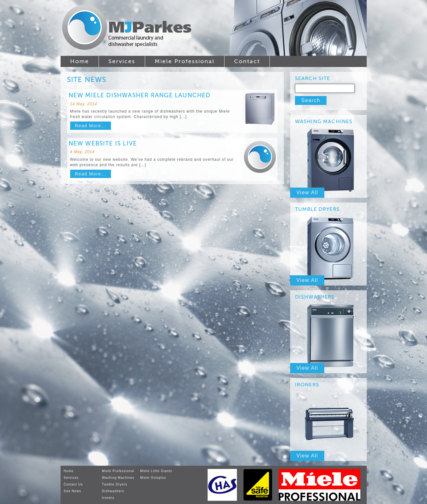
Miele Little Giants (156, 471)
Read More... (91, 126)
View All (307, 193)
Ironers (108, 498)
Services (122, 61)
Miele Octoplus (153, 478)
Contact (247, 61)
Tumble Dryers (115, 484)
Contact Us (73, 484)
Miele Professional (185, 61)
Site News (73, 491)
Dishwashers (113, 491)
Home (80, 61)
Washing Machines (118, 478)
